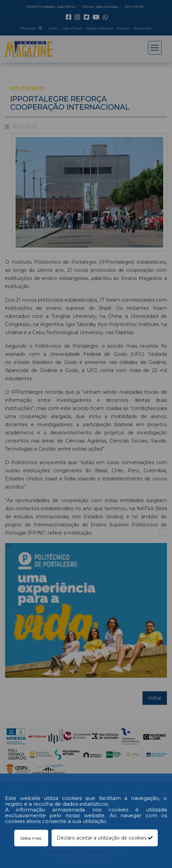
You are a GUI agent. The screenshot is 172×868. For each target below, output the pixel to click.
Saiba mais (31, 838)
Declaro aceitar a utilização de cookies (105, 838)
